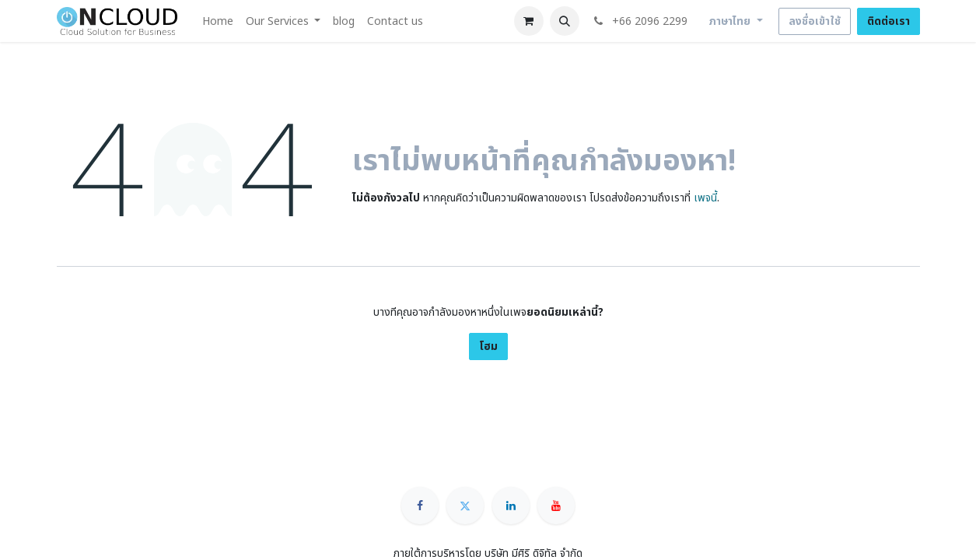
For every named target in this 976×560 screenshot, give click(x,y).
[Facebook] (420, 506)
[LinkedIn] (511, 506)
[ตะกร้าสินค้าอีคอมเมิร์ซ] (529, 21)
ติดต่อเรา (889, 21)
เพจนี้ (705, 198)
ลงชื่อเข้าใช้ (815, 21)
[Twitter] (465, 506)
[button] (565, 21)
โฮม (488, 346)
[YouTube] (556, 506)
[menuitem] (218, 21)
